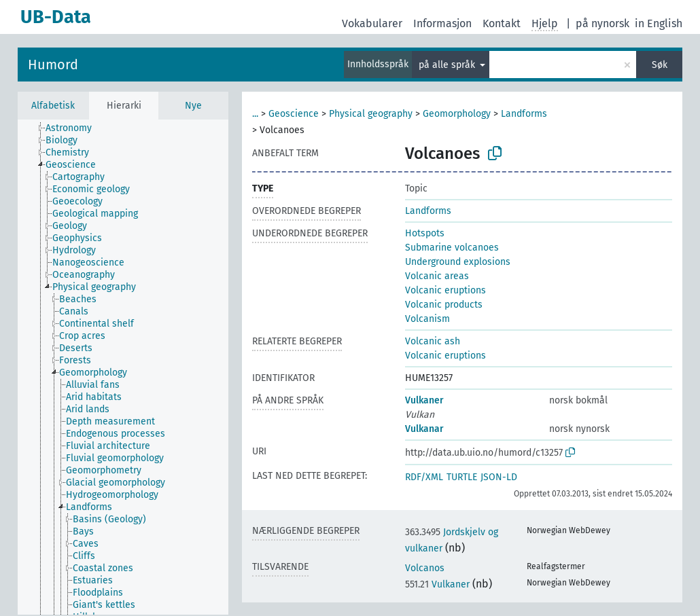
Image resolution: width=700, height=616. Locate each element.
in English (659, 23)
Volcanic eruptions (445, 290)
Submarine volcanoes (452, 248)
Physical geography (371, 114)
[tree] (123, 367)
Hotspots (425, 233)
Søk (660, 65)
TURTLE (462, 477)
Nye (193, 106)
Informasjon (442, 23)
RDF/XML (424, 477)
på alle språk (448, 65)
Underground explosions (458, 262)
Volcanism (427, 319)
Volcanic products (444, 305)
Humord (53, 65)
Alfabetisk (53, 106)
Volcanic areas (437, 276)
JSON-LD (499, 477)
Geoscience (294, 114)
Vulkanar (424, 429)
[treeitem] (74, 128)
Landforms (524, 114)
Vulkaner (424, 400)
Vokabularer (372, 23)
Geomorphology (457, 114)
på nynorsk (602, 23)
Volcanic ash (433, 341)
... (255, 114)
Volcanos (425, 568)
